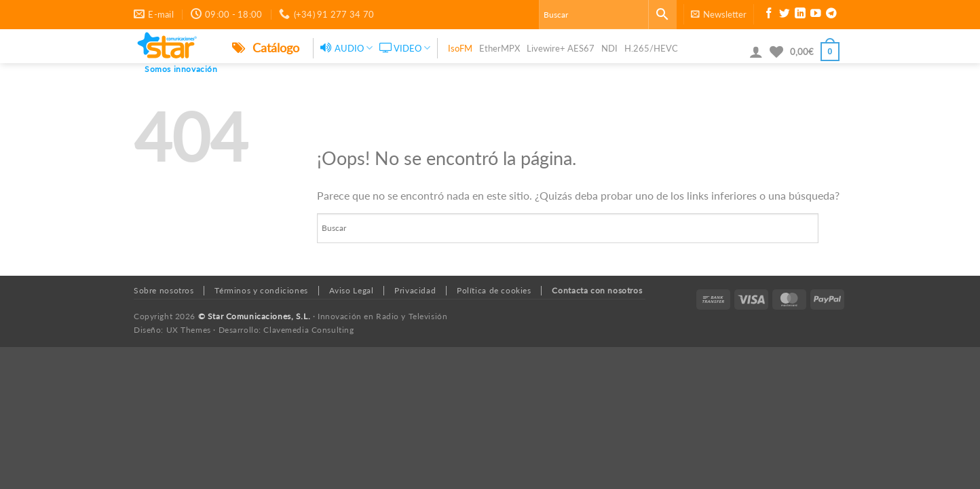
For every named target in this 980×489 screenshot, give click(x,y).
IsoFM (460, 48)
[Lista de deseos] (776, 52)
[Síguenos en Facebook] (769, 15)
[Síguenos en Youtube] (816, 15)
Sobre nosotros (164, 290)
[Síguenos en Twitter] (785, 15)
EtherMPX (500, 48)
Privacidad (415, 290)
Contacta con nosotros (597, 290)
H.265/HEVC (651, 48)
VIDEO (405, 48)
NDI (609, 48)
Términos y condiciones (261, 290)
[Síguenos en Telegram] (831, 15)
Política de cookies (494, 290)
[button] (719, 14)
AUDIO (346, 48)
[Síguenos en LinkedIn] (800, 15)
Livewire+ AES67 (561, 48)
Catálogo (266, 48)
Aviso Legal (352, 290)
